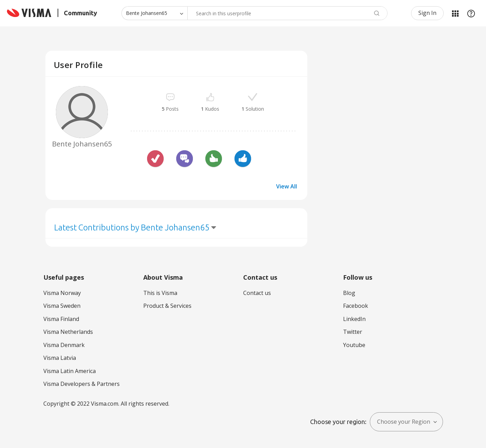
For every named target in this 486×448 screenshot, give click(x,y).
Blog (349, 293)
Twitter (353, 332)
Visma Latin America (70, 371)
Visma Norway (62, 293)
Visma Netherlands (68, 332)
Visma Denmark (64, 345)
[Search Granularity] (154, 13)
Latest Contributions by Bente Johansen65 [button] (132, 227)
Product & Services (167, 306)
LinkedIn (354, 319)
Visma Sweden (62, 306)
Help (471, 13)
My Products (455, 13)
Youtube (354, 345)
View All (287, 186)
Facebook (356, 306)
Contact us (257, 293)
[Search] (287, 13)
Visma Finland (61, 319)
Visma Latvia (60, 358)
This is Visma (160, 293)
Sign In (427, 13)
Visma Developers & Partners (82, 384)
